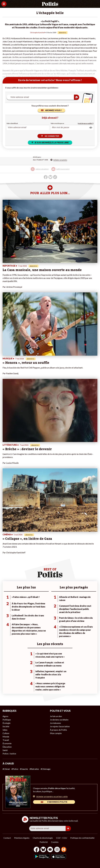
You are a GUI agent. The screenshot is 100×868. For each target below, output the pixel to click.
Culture (6, 733)
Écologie (7, 723)
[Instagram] (57, 850)
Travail (6, 740)
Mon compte (56, 733)
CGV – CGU (62, 838)
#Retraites (34, 769)
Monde (6, 737)
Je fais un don (56, 716)
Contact (7, 838)
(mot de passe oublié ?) (86, 123)
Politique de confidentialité (82, 838)
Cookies (55, 842)
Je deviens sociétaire (59, 720)
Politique (7, 720)
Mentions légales (22, 838)
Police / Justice (9, 754)
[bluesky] (43, 850)
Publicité (44, 842)
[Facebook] (37, 850)
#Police (15, 769)
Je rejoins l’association (60, 726)
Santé (5, 750)
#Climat (6, 769)
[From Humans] (64, 850)
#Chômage (46, 769)
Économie (7, 743)
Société (6, 726)
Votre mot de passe (57, 123)
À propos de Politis (58, 730)
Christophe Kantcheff (38, 33)
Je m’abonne (55, 723)
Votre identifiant (12, 123)
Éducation (7, 747)
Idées (5, 730)
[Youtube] (50, 850)
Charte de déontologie (43, 838)
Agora (5, 716)
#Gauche (24, 769)
